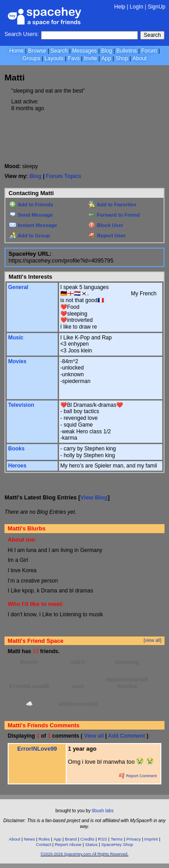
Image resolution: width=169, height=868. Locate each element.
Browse (37, 51)
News (30, 839)
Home (16, 51)
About (139, 58)
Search (152, 35)
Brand (71, 839)
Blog (106, 51)
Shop (122, 58)
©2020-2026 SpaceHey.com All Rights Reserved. (84, 854)
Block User (106, 225)
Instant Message (33, 225)
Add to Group (30, 236)
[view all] (153, 640)
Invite (90, 58)
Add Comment (127, 736)
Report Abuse (68, 844)
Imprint (151, 839)
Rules (44, 839)
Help (120, 7)
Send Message (31, 215)
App (106, 58)
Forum (149, 51)
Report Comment (138, 776)
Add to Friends (31, 205)
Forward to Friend (114, 215)
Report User (107, 236)
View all (94, 736)
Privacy (133, 839)
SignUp (157, 7)
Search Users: (22, 34)
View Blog (94, 497)
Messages (84, 51)
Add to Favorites (112, 205)
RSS (102, 839)
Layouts (54, 58)
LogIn (137, 7)
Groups (31, 58)
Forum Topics (64, 176)
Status (91, 844)
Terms (117, 839)
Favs (74, 58)
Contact (44, 844)
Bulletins (126, 51)
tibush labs (103, 811)
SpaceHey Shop (117, 844)
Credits (87, 839)
